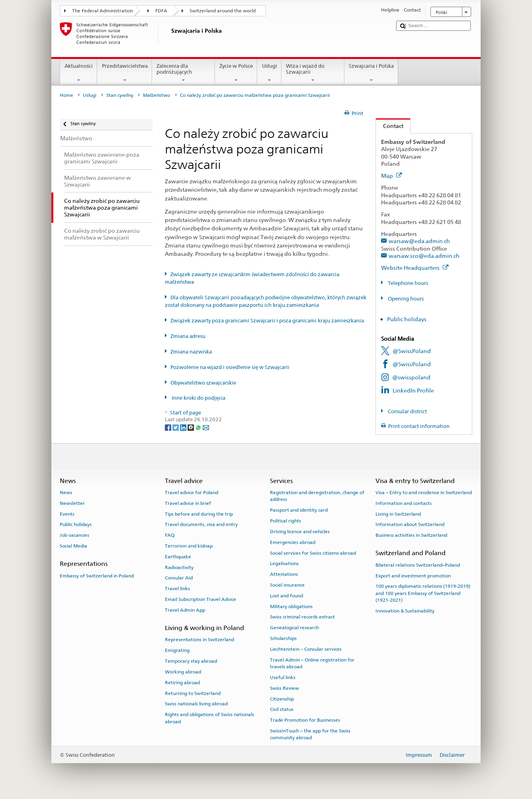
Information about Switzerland (410, 524)
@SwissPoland (412, 351)
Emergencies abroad (293, 542)
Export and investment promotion (413, 575)
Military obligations (291, 606)
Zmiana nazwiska (191, 352)
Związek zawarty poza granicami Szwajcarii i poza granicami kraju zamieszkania (267, 321)
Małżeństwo (156, 95)
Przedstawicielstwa (125, 73)
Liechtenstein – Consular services (306, 649)
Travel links (177, 589)
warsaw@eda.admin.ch (419, 241)
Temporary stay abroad (191, 661)
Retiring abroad (182, 683)
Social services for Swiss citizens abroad (313, 553)
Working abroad (183, 672)
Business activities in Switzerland (411, 535)
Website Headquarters (415, 268)
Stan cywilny (120, 95)
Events (67, 514)
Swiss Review (285, 688)
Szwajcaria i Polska (372, 73)
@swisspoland (411, 377)
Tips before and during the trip (199, 514)
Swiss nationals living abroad (196, 704)
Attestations (284, 574)
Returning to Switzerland (193, 693)
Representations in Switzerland (199, 640)
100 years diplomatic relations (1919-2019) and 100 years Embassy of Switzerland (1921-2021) (423, 593)
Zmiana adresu (188, 336)
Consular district (407, 411)
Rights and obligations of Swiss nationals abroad (209, 718)
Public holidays (407, 319)
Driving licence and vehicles (300, 532)
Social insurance (287, 585)
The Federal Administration (103, 11)
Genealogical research (294, 628)
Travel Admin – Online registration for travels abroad (312, 663)
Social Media (73, 546)
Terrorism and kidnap (189, 546)
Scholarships (283, 638)
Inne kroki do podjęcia (198, 398)
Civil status (282, 709)
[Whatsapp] (199, 427)
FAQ (170, 535)
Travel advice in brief (188, 503)
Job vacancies (74, 535)
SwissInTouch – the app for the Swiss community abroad (310, 734)
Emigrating (177, 650)
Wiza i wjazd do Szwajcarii (313, 73)
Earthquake (178, 557)
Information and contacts (404, 503)
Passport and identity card (299, 510)
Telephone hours (407, 283)
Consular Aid (179, 578)
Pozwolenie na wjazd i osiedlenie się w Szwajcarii (230, 367)
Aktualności (79, 73)
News (66, 493)
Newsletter (72, 503)
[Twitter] (176, 427)
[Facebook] (169, 427)
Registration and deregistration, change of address (317, 496)
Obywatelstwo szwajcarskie (203, 383)
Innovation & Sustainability (405, 611)
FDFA (161, 11)
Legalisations (284, 563)
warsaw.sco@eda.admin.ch (424, 256)
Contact (390, 126)
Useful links (283, 677)
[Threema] (191, 427)
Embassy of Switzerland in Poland (97, 575)
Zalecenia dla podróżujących (184, 73)
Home (66, 95)
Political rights (286, 521)
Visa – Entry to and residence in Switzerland (424, 493)
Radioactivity (179, 567)
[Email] (206, 427)
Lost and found (287, 596)
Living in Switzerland (398, 514)
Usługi (269, 73)
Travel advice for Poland (192, 493)
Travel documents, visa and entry (201, 524)
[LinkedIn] (184, 427)
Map (392, 176)
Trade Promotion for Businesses (305, 720)
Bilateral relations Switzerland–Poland (418, 565)
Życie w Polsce (236, 73)
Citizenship (282, 699)
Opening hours (405, 299)
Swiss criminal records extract (302, 617)
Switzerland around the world (223, 11)
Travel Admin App (185, 610)
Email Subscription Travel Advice (200, 599)
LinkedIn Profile (413, 390)
